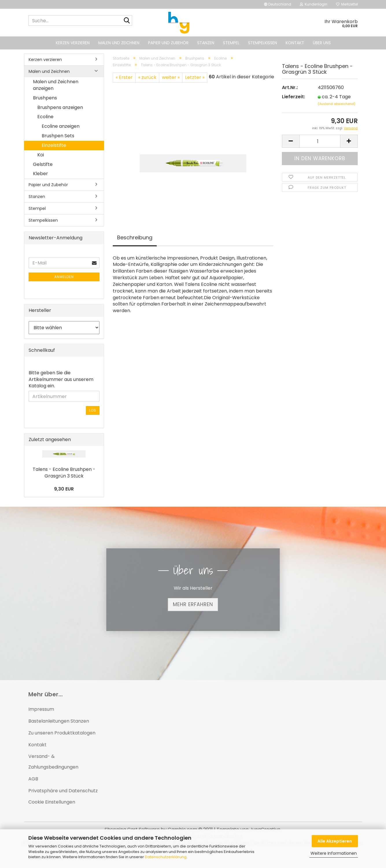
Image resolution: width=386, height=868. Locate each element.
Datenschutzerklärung (166, 857)
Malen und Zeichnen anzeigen (56, 85)
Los (93, 410)
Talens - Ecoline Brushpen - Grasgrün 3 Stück (64, 473)
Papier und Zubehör (168, 43)
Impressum (41, 709)
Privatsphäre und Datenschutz (63, 791)
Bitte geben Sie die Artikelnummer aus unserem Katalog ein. (61, 380)
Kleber (40, 174)
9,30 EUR (64, 489)
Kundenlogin (314, 4)
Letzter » (195, 77)
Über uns (322, 43)
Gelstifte (43, 164)
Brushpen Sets (58, 136)
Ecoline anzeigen (61, 126)
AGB (33, 779)
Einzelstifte (54, 145)
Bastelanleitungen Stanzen (59, 721)
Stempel (231, 43)
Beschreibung (135, 237)
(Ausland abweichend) (337, 105)
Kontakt (295, 43)
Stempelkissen (263, 43)
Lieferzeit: (293, 98)
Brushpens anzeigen (60, 107)
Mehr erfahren (193, 604)
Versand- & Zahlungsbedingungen (53, 762)
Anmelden (64, 277)
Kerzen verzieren (73, 43)
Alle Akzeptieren (335, 841)
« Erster (124, 77)
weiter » (171, 77)
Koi (41, 155)
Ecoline (45, 117)
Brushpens (45, 98)
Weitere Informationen (334, 853)
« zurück (147, 77)
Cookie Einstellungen (52, 802)
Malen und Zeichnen (119, 43)
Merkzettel (347, 4)
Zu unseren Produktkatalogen (62, 733)
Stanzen (206, 43)
